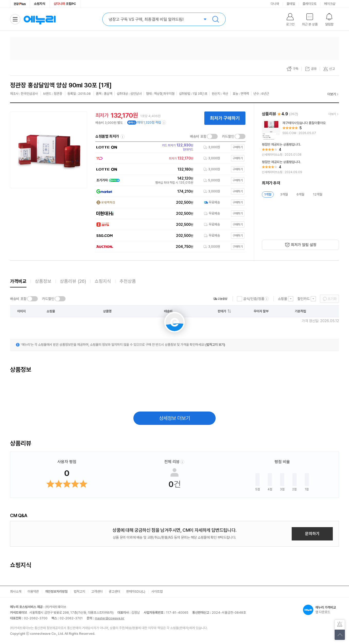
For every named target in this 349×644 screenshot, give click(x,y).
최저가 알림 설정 (304, 245)
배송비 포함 (198, 136)
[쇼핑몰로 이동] (169, 147)
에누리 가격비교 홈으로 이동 (40, 19)
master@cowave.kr (110, 618)
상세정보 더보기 (175, 418)
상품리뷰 (73, 281)
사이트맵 (157, 591)
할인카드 (304, 299)
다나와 (275, 4)
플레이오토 (310, 4)
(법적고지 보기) (215, 345)
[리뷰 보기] (300, 130)
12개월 (318, 194)
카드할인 (228, 136)
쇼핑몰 (282, 299)
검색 (216, 19)
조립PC (65, 4)
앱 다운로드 (321, 610)
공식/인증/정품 (254, 299)
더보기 (332, 94)
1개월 (268, 194)
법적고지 (79, 591)
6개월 (300, 194)
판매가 (222, 311)
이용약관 (33, 591)
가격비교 (18, 281)
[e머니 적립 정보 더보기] (164, 123)
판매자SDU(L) (136, 591)
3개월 (284, 194)
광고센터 (114, 591)
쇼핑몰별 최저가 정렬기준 (123, 137)
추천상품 (128, 281)
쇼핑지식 (40, 4)
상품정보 (43, 281)
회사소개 (16, 591)
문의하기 (312, 534)
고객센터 (97, 591)
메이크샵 (330, 4)
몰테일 (291, 4)
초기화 (332, 299)
